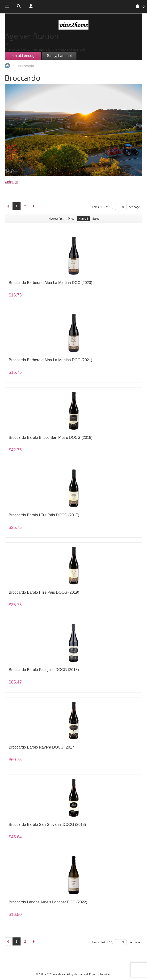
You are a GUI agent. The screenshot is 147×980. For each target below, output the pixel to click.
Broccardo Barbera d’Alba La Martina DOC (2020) (50, 283)
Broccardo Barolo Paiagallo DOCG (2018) (44, 670)
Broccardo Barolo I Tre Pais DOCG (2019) (44, 592)
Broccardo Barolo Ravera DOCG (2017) (42, 747)
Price (71, 219)
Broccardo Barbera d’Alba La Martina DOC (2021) (50, 360)
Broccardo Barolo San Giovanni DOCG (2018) (47, 825)
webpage (11, 182)
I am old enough (23, 56)
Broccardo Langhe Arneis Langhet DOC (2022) (48, 902)
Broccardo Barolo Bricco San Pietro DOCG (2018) (51, 438)
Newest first (56, 219)
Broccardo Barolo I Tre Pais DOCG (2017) (44, 515)
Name (83, 219)
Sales (96, 219)
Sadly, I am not (59, 56)
